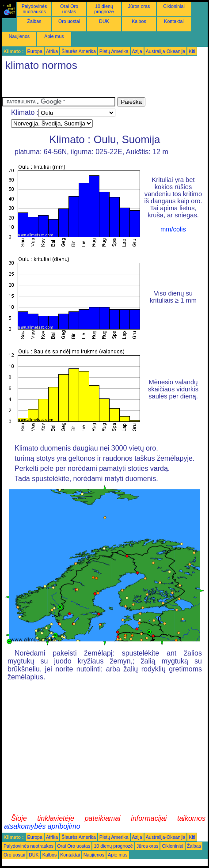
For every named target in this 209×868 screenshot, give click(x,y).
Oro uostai (69, 21)
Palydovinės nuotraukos (34, 9)
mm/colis (173, 229)
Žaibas (34, 21)
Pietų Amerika (114, 51)
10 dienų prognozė (104, 9)
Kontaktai (174, 21)
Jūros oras (139, 6)
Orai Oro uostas (69, 9)
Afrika (52, 51)
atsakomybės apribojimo (42, 826)
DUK (104, 21)
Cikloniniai (174, 6)
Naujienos (19, 36)
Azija (137, 51)
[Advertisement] (72, 86)
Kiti (192, 51)
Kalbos (139, 21)
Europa (35, 51)
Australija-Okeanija (165, 51)
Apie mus (54, 36)
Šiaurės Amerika (79, 51)
